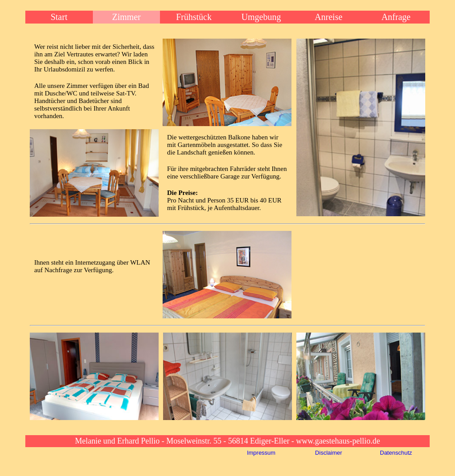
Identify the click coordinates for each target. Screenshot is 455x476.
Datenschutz (396, 453)
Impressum (261, 453)
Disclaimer (329, 453)
